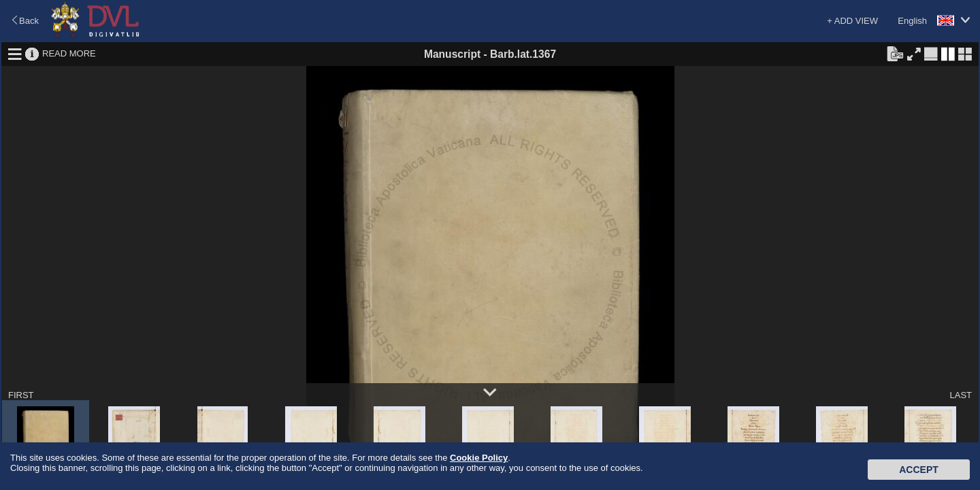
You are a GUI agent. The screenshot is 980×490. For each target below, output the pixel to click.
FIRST (21, 395)
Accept (919, 470)
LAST (961, 395)
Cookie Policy (479, 458)
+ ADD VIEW (852, 21)
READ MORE (69, 53)
